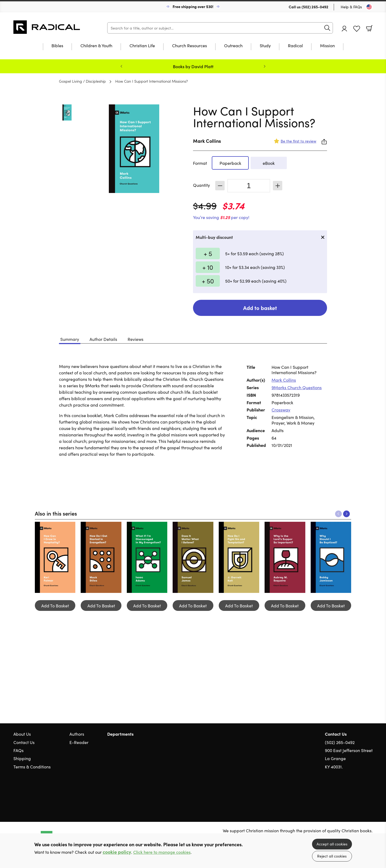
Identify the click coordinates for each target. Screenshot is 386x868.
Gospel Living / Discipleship (82, 81)
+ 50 (208, 281)
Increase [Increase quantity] (278, 186)
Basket (369, 28)
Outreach (233, 46)
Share (324, 142)
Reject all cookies (332, 856)
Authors (77, 734)
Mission (327, 46)
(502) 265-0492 (315, 7)
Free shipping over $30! (193, 6)
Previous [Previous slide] (121, 66)
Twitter (351, 792)
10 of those (47, 27)
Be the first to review (298, 141)
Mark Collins (207, 141)
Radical (295, 46)
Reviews (136, 339)
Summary (70, 339)
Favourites (357, 29)
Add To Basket (55, 606)
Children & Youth (96, 46)
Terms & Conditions (32, 767)
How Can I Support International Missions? (152, 81)
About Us (22, 734)
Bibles (57, 46)
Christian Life (142, 46)
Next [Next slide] (265, 66)
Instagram (370, 792)
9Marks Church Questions (297, 387)
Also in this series (56, 513)
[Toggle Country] (369, 7)
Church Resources (190, 46)
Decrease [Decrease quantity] (220, 186)
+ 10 (208, 267)
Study (265, 46)
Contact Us (24, 742)
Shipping (22, 758)
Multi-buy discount (214, 237)
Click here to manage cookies (162, 852)
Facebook (361, 792)
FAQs (18, 750)
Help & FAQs (351, 7)
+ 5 (208, 253)
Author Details (103, 339)
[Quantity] (249, 186)
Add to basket (260, 308)
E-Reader (79, 742)
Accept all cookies (332, 844)
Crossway (281, 410)
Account (344, 29)
